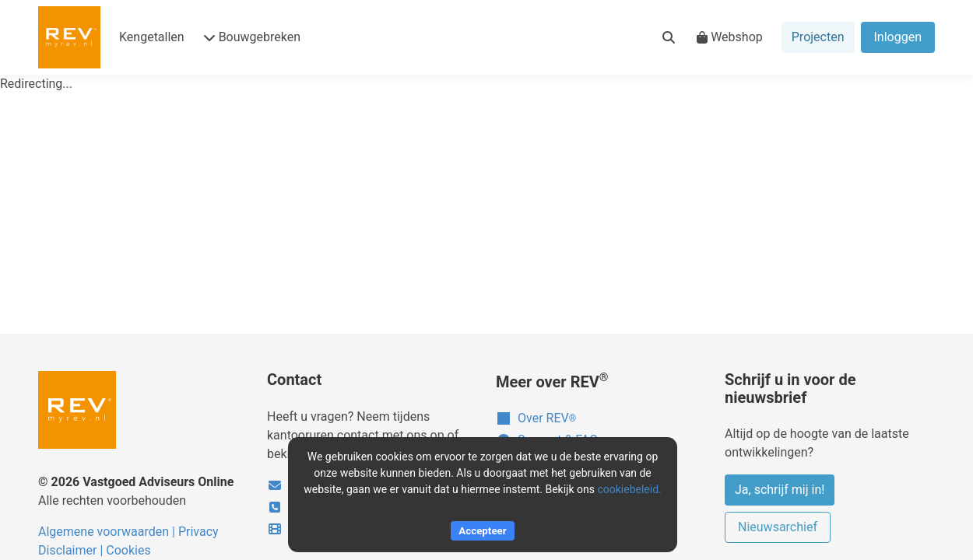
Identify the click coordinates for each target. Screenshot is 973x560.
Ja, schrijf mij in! (780, 490)
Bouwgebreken (252, 37)
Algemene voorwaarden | (108, 532)
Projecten (818, 37)
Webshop (730, 37)
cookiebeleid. (629, 489)
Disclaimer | (72, 550)
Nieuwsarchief (778, 527)
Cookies (128, 550)
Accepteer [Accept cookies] (482, 531)
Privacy (198, 532)
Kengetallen (152, 37)
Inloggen (898, 37)
